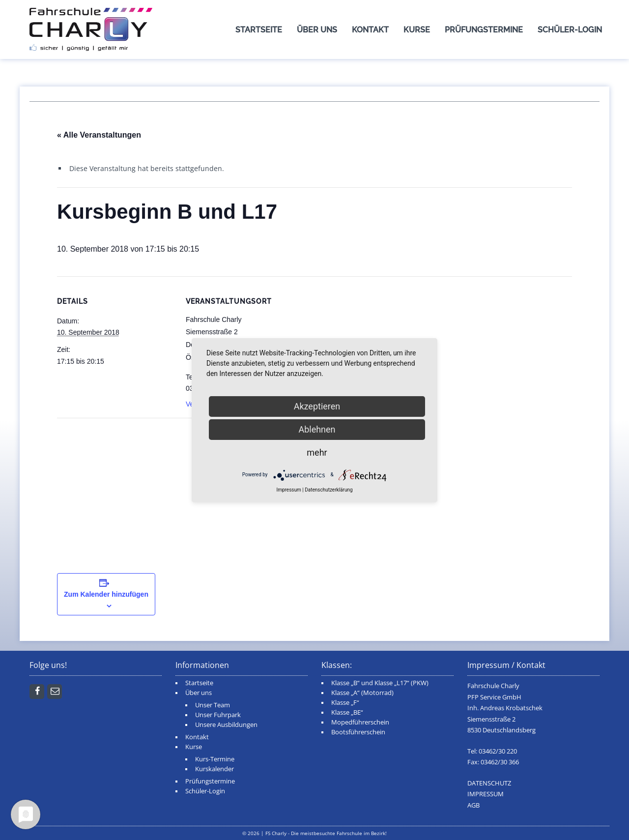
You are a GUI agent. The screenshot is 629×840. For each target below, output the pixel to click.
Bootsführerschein (358, 732)
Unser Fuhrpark (218, 715)
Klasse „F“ (345, 703)
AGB (473, 805)
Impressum (288, 490)
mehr (317, 452)
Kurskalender (214, 769)
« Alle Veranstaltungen (99, 135)
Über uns (317, 30)
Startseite (259, 30)
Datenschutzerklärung (329, 490)
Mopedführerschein (360, 722)
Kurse (417, 30)
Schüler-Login (570, 30)
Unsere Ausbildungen (226, 725)
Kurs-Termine (215, 759)
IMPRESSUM (486, 794)
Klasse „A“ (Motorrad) (362, 693)
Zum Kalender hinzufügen (106, 594)
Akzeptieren (317, 406)
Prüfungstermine (484, 30)
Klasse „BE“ (347, 712)
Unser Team (213, 705)
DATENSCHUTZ (489, 783)
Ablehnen (317, 429)
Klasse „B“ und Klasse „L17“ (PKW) (380, 683)
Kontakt (370, 30)
